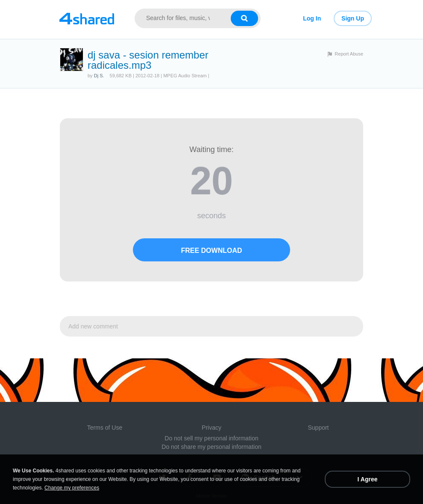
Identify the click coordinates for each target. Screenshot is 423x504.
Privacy (211, 428)
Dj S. (99, 76)
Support (318, 428)
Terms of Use (105, 428)
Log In (312, 18)
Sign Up (353, 18)
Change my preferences (72, 488)
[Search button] (244, 18)
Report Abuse (349, 54)
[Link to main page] (87, 18)
